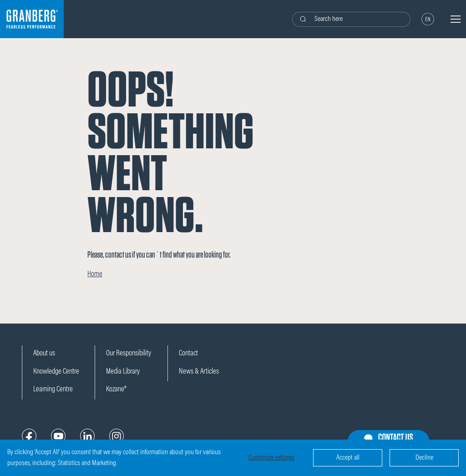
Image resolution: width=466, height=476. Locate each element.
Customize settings (271, 458)
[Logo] (32, 19)
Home (95, 275)
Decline (424, 458)
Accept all (348, 458)
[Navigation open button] (456, 19)
